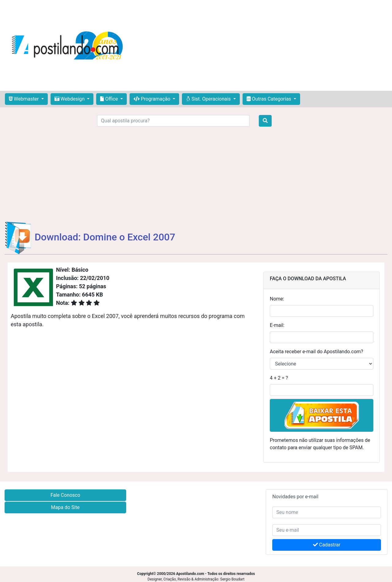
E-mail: (277, 325)
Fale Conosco (65, 495)
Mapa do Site (66, 507)
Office (109, 99)
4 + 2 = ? (279, 378)
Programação (153, 99)
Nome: (277, 299)
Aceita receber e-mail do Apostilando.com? (317, 352)
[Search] (173, 121)
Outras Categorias (269, 99)
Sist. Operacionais (209, 99)
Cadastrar (327, 545)
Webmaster (24, 99)
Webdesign (70, 99)
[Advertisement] (260, 45)
